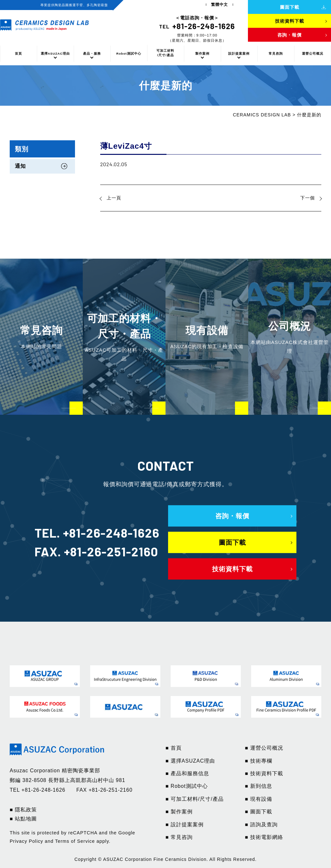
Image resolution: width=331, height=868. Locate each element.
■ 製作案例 (179, 812)
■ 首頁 (174, 748)
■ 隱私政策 (23, 810)
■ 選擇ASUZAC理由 (190, 761)
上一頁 (114, 198)
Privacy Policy (27, 841)
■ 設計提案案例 (185, 825)
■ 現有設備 (259, 799)
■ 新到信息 (259, 786)
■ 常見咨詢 (179, 837)
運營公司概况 (313, 54)
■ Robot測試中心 (187, 786)
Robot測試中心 (129, 54)
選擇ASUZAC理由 (55, 54)
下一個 (308, 198)
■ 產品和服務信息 (187, 773)
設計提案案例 (239, 54)
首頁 (18, 54)
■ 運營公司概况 (264, 748)
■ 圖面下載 (259, 812)
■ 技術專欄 (259, 761)
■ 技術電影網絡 (264, 837)
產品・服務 (92, 54)
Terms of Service (75, 841)
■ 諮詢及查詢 (261, 825)
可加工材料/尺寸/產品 (165, 53)
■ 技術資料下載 (264, 773)
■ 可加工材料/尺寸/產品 (195, 799)
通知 (20, 166)
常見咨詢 (276, 54)
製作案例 (202, 54)
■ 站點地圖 (23, 819)
